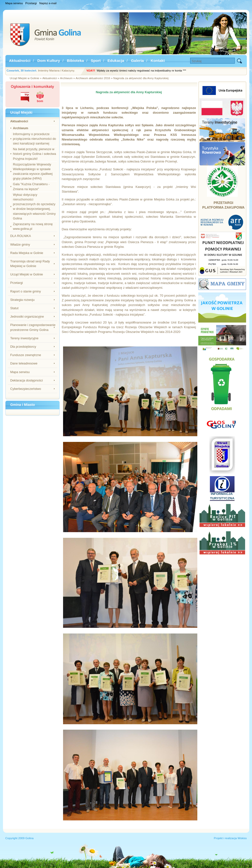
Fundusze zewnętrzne (26, 355)
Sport (96, 61)
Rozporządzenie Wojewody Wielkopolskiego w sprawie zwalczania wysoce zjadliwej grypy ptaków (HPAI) (33, 172)
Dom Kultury (49, 61)
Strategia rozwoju (23, 300)
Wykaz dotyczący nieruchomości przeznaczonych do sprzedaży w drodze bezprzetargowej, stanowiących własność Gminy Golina (34, 207)
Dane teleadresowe (24, 363)
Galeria (137, 61)
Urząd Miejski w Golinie (27, 274)
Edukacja (116, 61)
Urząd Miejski (21, 112)
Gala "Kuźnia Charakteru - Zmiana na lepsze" (31, 186)
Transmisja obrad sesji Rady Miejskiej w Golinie (30, 264)
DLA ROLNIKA (21, 236)
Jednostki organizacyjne (27, 316)
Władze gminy (20, 244)
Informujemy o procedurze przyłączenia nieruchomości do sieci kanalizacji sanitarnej (35, 139)
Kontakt (158, 61)
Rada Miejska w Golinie (27, 253)
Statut (14, 308)
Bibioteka (75, 61)
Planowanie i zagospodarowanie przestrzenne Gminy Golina (33, 327)
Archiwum (21, 128)
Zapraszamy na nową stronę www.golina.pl (33, 226)
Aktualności (20, 61)
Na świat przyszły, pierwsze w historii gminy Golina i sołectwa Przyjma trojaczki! (35, 154)
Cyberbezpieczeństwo (26, 389)
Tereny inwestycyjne (25, 338)
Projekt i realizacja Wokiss (230, 838)
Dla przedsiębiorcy (23, 347)
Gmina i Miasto (23, 405)
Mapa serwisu (14, 3)
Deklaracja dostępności (27, 380)
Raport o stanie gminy (26, 291)
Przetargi (31, 3)
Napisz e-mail (48, 3)
